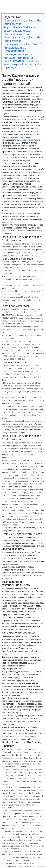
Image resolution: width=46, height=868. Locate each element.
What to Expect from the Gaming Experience (23, 66)
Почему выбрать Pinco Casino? (23, 44)
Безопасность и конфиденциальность (18, 53)
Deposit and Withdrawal (17, 31)
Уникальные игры (15, 48)
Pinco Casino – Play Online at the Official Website (22, 22)
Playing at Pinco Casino (17, 34)
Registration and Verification (20, 28)
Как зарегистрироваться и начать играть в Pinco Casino (21, 60)
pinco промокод (26, 140)
